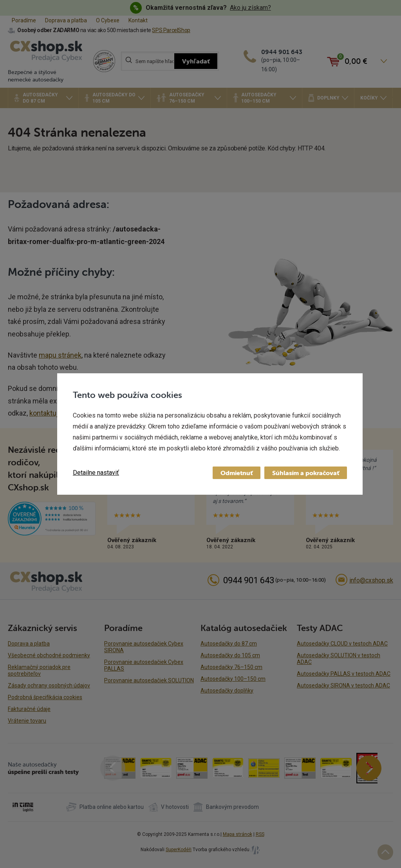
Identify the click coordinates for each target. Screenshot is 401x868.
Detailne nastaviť (96, 473)
